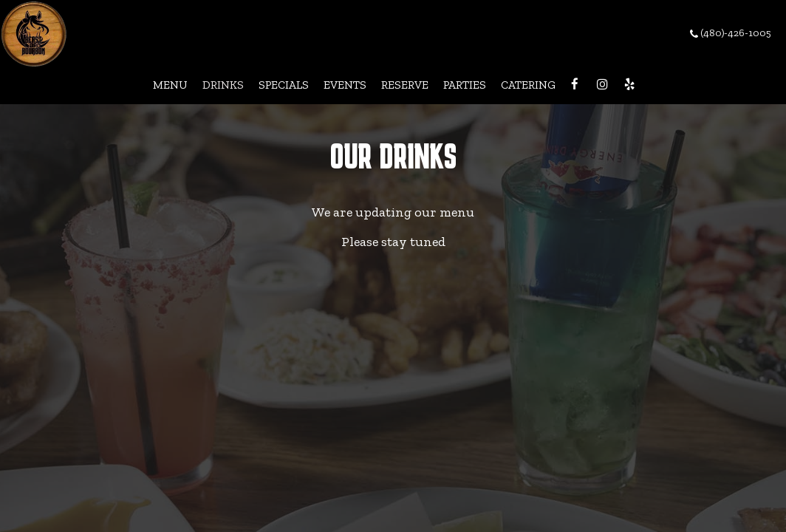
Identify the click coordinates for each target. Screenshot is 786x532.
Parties (465, 85)
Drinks (223, 85)
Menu (170, 85)
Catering (528, 85)
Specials (284, 85)
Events (345, 85)
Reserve (405, 85)
